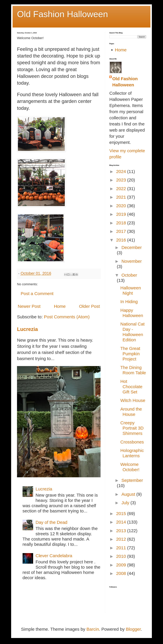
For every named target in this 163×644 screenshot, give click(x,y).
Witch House (133, 400)
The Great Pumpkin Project (130, 354)
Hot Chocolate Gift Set (131, 387)
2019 (122, 214)
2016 (122, 240)
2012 (122, 539)
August (129, 494)
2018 (122, 223)
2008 (122, 573)
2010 (122, 556)
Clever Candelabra (54, 556)
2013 (122, 531)
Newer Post (29, 306)
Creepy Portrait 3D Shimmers (132, 428)
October (129, 275)
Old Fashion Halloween (62, 14)
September (132, 480)
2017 (122, 231)
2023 (122, 180)
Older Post (89, 306)
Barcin (93, 629)
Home (60, 306)
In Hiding (129, 302)
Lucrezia (27, 329)
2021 (122, 197)
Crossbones (132, 442)
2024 (122, 171)
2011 (122, 548)
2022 (122, 189)
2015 (122, 514)
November (131, 261)
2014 (122, 522)
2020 (122, 206)
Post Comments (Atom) (67, 317)
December (131, 247)
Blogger (133, 629)
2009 (122, 565)
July (126, 503)
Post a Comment (37, 294)
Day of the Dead (52, 522)
